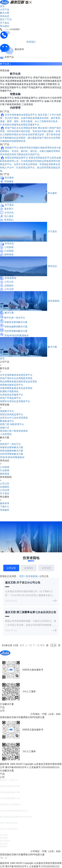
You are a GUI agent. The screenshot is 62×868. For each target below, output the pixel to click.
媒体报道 (9, 254)
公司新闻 (9, 247)
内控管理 (15, 108)
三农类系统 (27, 104)
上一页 (28, 645)
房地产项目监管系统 (9, 823)
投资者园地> (32, 576)
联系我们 (9, 220)
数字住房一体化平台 (15, 318)
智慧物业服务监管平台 (12, 385)
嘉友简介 (9, 209)
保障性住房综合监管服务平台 (15, 401)
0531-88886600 (8, 657)
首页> (22, 576)
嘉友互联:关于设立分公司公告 (23, 583)
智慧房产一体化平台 (10, 444)
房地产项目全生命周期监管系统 (21, 128)
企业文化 (9, 212)
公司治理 (9, 289)
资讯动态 (5, 16)
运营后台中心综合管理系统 (14, 418)
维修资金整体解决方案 (16, 322)
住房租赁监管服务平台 (12, 395)
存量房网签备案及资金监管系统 (21, 84)
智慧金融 (5, 70)
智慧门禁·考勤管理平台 (32, 101)
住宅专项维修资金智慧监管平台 (16, 78)
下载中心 (5, 507)
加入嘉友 (9, 216)
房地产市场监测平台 (32, 87)
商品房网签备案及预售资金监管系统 (24, 81)
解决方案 (5, 13)
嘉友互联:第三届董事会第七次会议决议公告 (31, 612)
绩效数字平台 (7, 98)
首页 (2, 6)
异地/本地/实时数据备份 (17, 335)
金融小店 (49, 101)
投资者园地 (10, 278)
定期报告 (9, 286)
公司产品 (5, 10)
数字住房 (5, 64)
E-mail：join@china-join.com (15, 714)
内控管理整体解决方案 (16, 331)
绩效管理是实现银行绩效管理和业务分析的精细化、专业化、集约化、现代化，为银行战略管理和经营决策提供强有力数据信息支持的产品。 (31, 151)
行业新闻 (9, 251)
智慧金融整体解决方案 (16, 327)
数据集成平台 (12, 101)
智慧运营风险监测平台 (26, 98)
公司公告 (9, 282)
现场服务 (9, 181)
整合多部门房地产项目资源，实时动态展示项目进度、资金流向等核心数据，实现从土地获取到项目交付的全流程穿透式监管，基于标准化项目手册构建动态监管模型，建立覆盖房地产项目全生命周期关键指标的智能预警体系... (31, 134)
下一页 (36, 645)
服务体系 (5, 503)
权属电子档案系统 (48, 84)
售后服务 (9, 178)
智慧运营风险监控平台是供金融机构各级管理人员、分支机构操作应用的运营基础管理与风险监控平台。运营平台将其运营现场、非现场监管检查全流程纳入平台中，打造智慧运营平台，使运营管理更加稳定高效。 (31, 164)
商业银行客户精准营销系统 (14, 431)
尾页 (42, 645)
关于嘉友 (9, 205)
